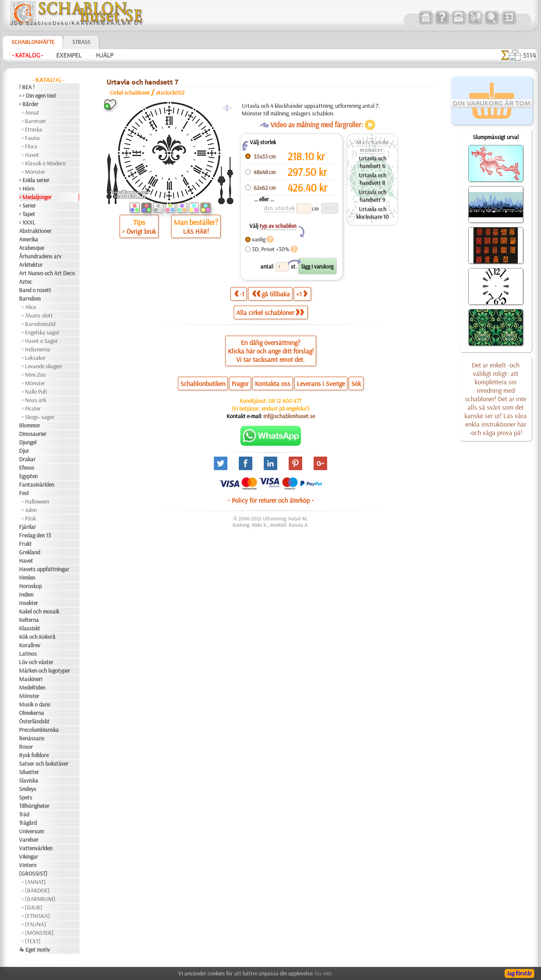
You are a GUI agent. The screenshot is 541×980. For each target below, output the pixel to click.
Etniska (34, 129)
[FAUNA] (36, 924)
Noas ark (36, 400)
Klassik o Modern (45, 163)
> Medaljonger (35, 197)
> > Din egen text (38, 96)
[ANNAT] (35, 882)
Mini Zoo (35, 375)
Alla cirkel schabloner (270, 312)
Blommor (30, 425)
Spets (26, 797)
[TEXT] (33, 941)
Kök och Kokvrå (37, 637)
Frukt (25, 544)
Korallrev (30, 645)
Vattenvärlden (36, 848)
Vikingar (29, 857)
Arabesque (31, 248)
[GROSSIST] (33, 873)
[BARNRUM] (40, 899)
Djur (24, 451)
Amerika (29, 239)
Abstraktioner (35, 231)
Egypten (28, 476)
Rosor (26, 747)
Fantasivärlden (37, 485)
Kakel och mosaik (39, 611)
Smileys (28, 789)
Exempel (70, 55)
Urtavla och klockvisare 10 (373, 213)
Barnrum (35, 121)
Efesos (27, 468)
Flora (31, 146)
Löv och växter (36, 662)
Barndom (30, 298)
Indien (26, 594)
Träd (24, 814)
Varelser (29, 840)
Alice (30, 307)
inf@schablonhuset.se (289, 416)
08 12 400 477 (285, 401)
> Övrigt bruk (139, 231)
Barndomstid (40, 324)
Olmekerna (31, 713)
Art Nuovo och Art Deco (47, 273)
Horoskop (30, 586)
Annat (32, 112)
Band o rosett (35, 290)
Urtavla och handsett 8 (373, 179)
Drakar (27, 459)
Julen (31, 510)
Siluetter (29, 772)
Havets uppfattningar (44, 569)
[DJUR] (34, 907)
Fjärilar (27, 527)
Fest (24, 493)
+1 (302, 294)
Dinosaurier (33, 434)
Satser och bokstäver (44, 764)
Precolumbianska (39, 730)
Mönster (35, 172)
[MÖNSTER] (39, 933)
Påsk (30, 518)
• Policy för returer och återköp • (271, 500)
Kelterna (29, 620)
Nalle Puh (36, 391)
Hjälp (105, 55)
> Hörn (27, 189)
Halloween (37, 501)
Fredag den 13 (35, 535)
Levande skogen (43, 366)
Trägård (28, 823)
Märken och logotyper (45, 671)
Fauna (32, 138)
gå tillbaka (271, 294)
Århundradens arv (40, 256)
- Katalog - (28, 55)
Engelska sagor (42, 332)
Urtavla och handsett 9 (373, 196)
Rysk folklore (34, 755)
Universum (31, 831)
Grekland (30, 552)
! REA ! (27, 87)
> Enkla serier (34, 180)
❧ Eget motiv (34, 950)
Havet (32, 155)
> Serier (27, 205)
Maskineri (31, 679)
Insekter (29, 603)
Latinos (28, 654)
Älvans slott (39, 315)
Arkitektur (31, 265)
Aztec (26, 282)
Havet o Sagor (41, 341)
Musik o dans (35, 704)
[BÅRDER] (37, 890)
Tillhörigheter (34, 806)
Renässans (32, 738)
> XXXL (27, 222)
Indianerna (38, 349)
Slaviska (29, 780)
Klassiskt (30, 628)
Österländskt (34, 721)
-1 (239, 294)
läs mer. (324, 973)
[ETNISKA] (37, 916)
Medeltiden (32, 687)
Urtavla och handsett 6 (373, 162)
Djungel (28, 442)
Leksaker (35, 358)
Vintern (28, 865)
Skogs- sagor (40, 417)
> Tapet (27, 214)
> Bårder (29, 104)
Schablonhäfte (33, 42)
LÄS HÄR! (196, 231)
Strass (81, 42)
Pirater (33, 408)
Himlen (27, 578)
